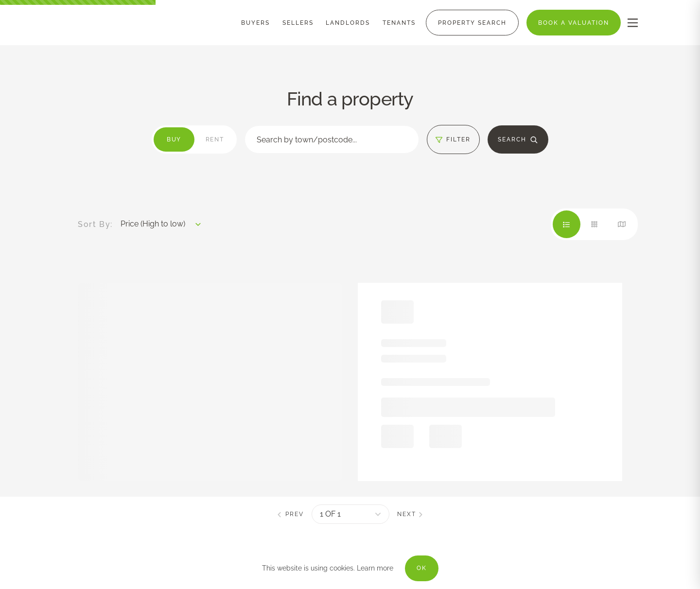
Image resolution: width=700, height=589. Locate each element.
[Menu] (255, 23)
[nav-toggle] (633, 23)
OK (422, 568)
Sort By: (95, 225)
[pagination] (350, 514)
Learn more (375, 568)
